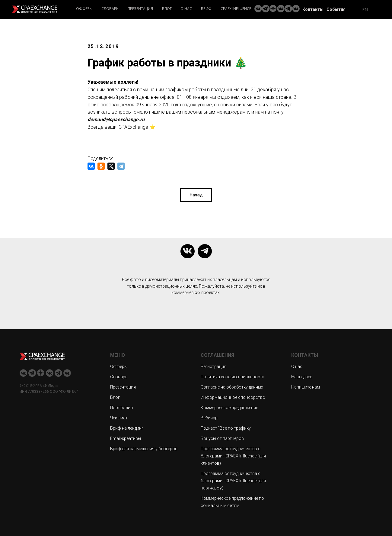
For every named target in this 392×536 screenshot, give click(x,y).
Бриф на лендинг (127, 428)
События (336, 9)
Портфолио (122, 407)
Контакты (313, 9)
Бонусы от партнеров (222, 438)
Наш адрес (302, 376)
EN (365, 10)
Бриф (206, 9)
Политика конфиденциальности (233, 376)
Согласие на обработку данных (232, 387)
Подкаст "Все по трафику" (226, 428)
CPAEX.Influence (236, 9)
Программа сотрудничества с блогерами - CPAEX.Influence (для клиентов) (233, 456)
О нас (186, 9)
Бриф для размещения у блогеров (144, 448)
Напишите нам (306, 387)
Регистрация (214, 366)
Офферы (84, 9)
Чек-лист (119, 418)
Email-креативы (126, 438)
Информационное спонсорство (233, 397)
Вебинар (209, 418)
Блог (167, 9)
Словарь (110, 9)
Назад (196, 195)
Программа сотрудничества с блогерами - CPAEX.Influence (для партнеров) (233, 480)
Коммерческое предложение (229, 407)
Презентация (140, 9)
